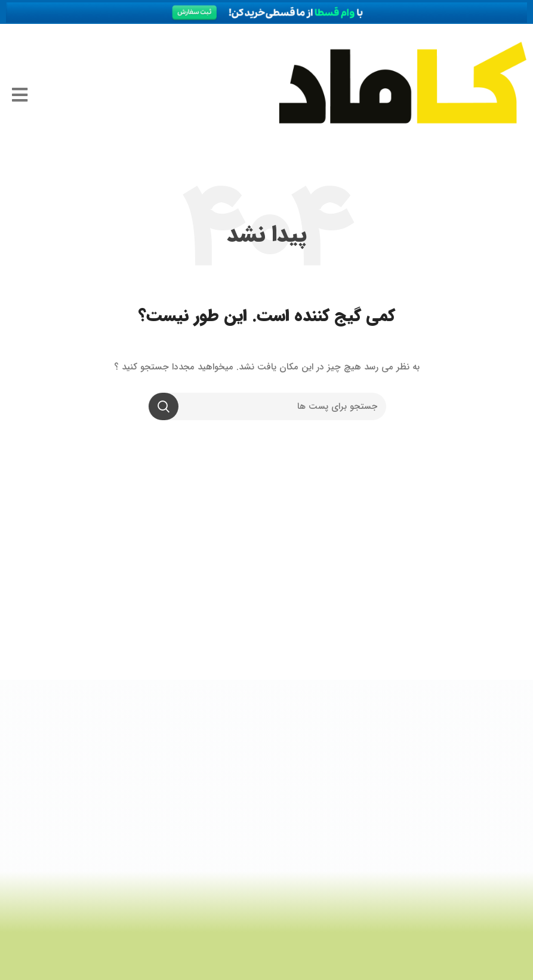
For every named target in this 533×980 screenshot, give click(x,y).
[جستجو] (267, 406)
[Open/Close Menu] (14, 95)
